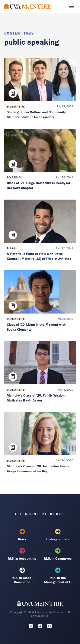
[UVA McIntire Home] (40, 605)
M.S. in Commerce (58, 554)
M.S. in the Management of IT (58, 576)
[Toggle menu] (71, 6)
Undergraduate (58, 535)
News (22, 535)
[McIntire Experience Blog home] (28, 6)
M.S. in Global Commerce (22, 576)
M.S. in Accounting (22, 554)
